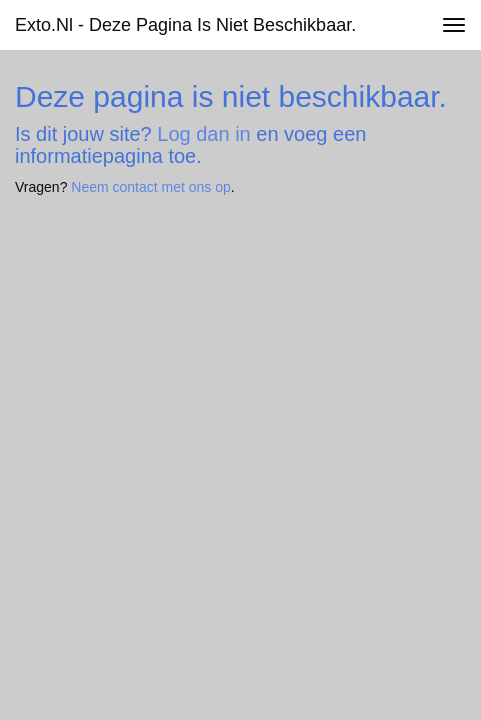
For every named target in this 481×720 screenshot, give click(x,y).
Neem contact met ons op (151, 187)
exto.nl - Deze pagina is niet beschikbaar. (185, 25)
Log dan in (203, 134)
